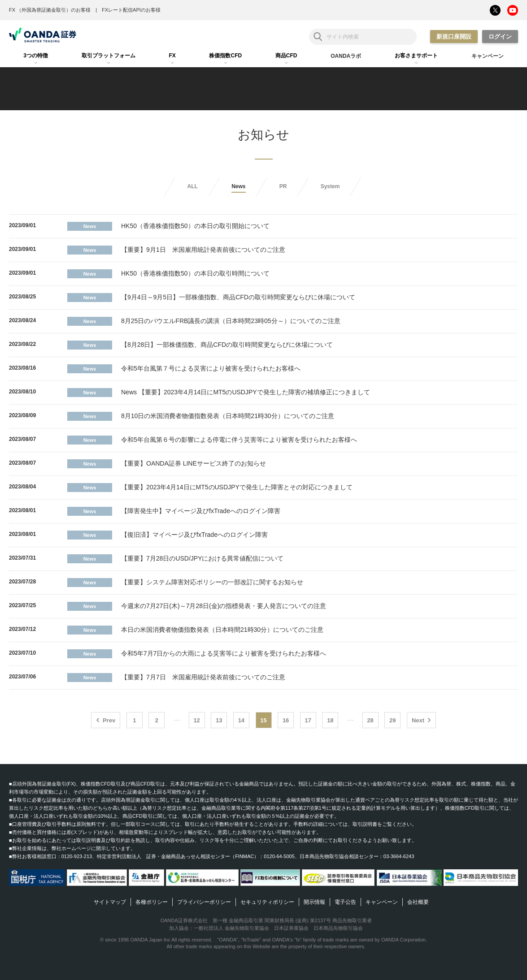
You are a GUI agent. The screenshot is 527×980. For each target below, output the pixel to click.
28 (370, 720)
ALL (193, 186)
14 (241, 720)
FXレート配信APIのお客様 (131, 10)
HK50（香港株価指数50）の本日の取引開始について (195, 226)
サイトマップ (110, 902)
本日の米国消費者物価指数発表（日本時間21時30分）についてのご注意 (222, 630)
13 (219, 720)
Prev (109, 720)
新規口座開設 (454, 37)
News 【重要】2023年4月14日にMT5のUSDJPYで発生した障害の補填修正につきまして (246, 392)
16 (286, 720)
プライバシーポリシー (204, 902)
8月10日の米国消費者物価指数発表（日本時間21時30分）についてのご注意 (228, 416)
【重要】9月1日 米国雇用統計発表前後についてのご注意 (203, 250)
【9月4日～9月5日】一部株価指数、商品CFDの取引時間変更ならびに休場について (238, 297)
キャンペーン (382, 902)
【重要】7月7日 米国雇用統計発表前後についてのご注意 (203, 677)
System (330, 186)
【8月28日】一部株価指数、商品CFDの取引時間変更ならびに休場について (227, 345)
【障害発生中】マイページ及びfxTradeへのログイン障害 (201, 511)
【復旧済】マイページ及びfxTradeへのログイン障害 (194, 535)
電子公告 (345, 902)
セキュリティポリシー (267, 902)
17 (308, 720)
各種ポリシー (152, 902)
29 (392, 720)
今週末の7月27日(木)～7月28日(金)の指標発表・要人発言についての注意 (224, 606)
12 (196, 720)
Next (418, 720)
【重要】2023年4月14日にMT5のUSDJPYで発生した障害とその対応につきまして (237, 487)
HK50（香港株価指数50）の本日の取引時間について (195, 273)
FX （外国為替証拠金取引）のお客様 (50, 10)
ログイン (500, 37)
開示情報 (314, 902)
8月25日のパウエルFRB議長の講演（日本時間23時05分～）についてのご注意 (231, 321)
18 (330, 720)
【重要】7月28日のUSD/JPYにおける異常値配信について (202, 558)
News (238, 186)
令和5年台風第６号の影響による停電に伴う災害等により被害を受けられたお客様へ (239, 440)
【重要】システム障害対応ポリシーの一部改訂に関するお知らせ (212, 582)
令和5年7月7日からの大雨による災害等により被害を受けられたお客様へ (224, 653)
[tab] (36, 56)
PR (283, 186)
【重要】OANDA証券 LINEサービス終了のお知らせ (194, 463)
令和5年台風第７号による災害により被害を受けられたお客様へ (211, 368)
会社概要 (418, 902)
